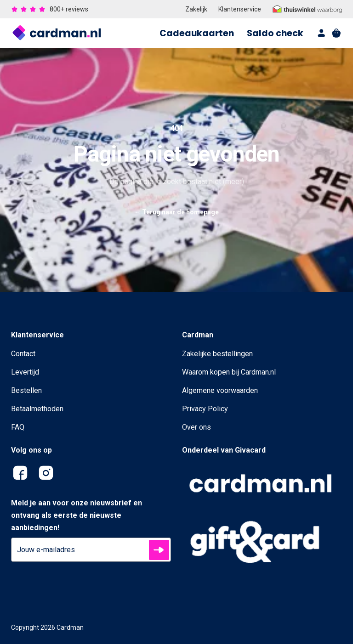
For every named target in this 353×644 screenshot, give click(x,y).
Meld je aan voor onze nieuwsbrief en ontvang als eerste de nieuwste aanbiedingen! (77, 515)
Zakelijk (196, 9)
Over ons (196, 427)
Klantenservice (240, 9)
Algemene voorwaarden (220, 390)
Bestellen (26, 390)
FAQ (18, 427)
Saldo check (275, 33)
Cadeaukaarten (197, 33)
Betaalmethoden (37, 409)
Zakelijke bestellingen (217, 354)
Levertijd (25, 372)
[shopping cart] (336, 33)
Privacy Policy (205, 409)
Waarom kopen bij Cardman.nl (229, 372)
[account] (322, 33)
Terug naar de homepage (176, 212)
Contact (23, 354)
